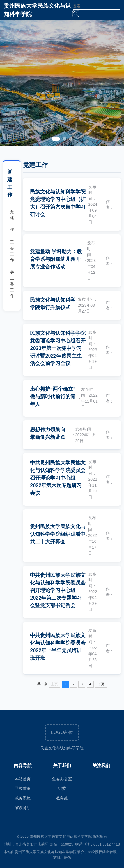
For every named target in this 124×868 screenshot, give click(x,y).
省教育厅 (23, 808)
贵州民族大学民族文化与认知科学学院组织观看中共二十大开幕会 (58, 534)
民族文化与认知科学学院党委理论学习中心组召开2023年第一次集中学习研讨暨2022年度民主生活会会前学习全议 (58, 348)
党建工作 (12, 221)
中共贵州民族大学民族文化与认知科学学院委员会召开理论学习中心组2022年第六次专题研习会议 (58, 478)
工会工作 (12, 251)
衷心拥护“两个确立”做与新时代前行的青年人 (53, 397)
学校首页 (23, 788)
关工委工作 (12, 284)
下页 (101, 684)
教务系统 (23, 798)
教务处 (62, 798)
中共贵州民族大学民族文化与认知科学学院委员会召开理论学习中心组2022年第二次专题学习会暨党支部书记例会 (58, 590)
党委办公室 (62, 779)
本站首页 (23, 779)
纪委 (62, 788)
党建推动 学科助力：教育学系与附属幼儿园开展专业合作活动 (56, 259)
